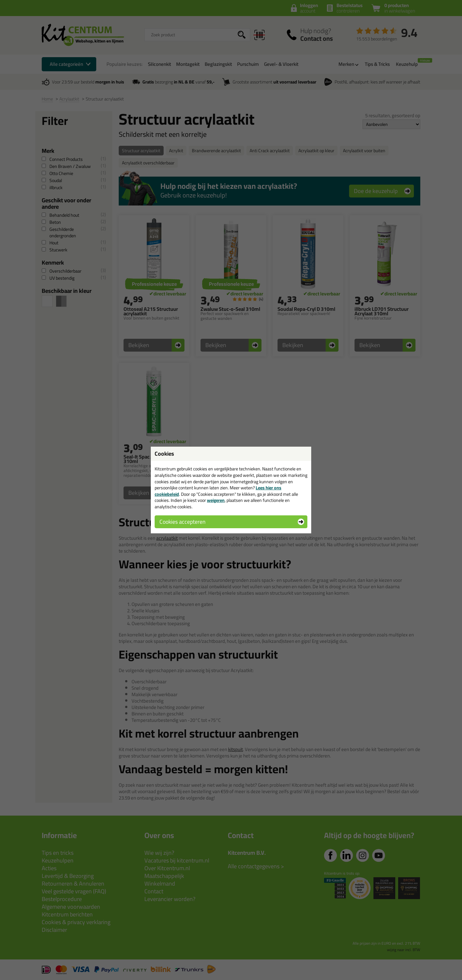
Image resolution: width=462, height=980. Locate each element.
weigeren (216, 500)
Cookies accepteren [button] (182, 522)
